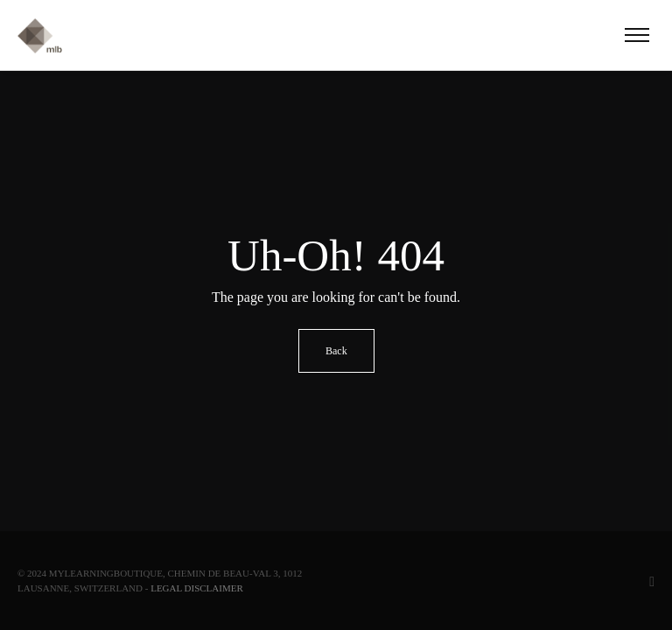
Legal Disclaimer (197, 588)
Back (336, 351)
